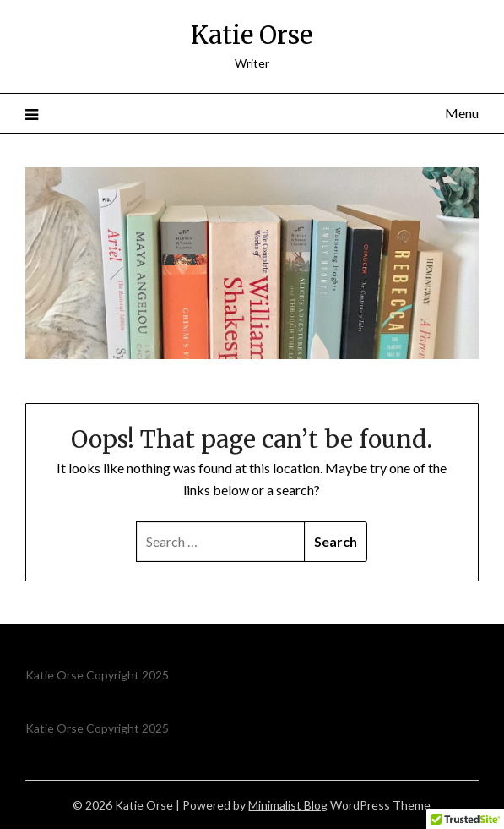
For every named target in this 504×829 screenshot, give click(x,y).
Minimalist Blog (288, 805)
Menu (462, 113)
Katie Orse (252, 35)
